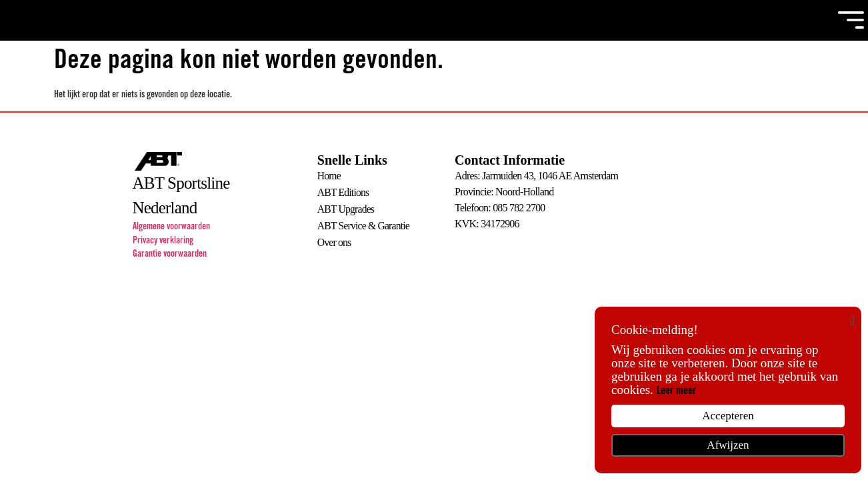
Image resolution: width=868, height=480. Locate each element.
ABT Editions (344, 192)
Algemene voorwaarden (171, 228)
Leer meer (676, 391)
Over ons (335, 240)
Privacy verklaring (163, 242)
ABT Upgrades (346, 208)
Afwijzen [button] (728, 445)
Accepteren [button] (728, 416)
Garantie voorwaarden (170, 255)
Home (329, 176)
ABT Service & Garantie (365, 224)
